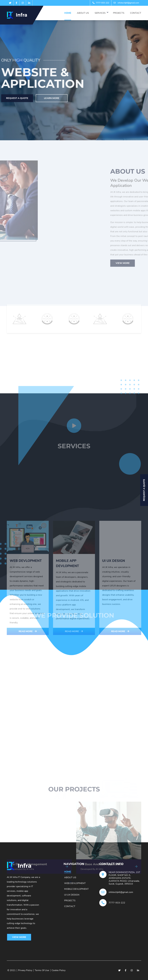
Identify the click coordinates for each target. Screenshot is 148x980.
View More (19, 937)
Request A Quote (144, 490)
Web (119, 617)
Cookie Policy (59, 970)
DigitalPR (66, 617)
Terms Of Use (42, 970)
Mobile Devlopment (76, 889)
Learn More (34, 98)
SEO (104, 617)
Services (100, 13)
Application (45, 617)
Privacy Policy (25, 970)
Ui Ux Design (72, 895)
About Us (83, 13)
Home (68, 13)
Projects (119, 13)
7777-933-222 (101, 3)
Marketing (87, 617)
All (28, 617)
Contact (136, 13)
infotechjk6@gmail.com (126, 3)
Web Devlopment (75, 883)
